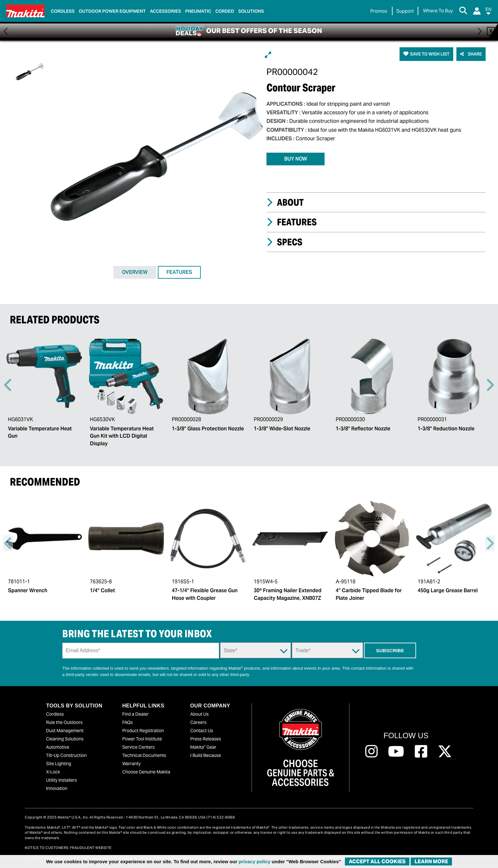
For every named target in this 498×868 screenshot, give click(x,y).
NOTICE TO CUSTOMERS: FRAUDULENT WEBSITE (68, 848)
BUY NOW (296, 159)
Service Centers (138, 747)
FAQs (128, 722)
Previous (8, 385)
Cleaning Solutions (65, 739)
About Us (199, 714)
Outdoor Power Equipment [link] (112, 11)
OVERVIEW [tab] (135, 272)
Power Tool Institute (142, 739)
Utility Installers (61, 780)
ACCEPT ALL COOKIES (377, 861)
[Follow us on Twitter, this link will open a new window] (445, 752)
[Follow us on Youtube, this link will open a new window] (396, 752)
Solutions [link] (251, 11)
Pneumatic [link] (198, 11)
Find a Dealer (135, 714)
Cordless (55, 714)
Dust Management (65, 731)
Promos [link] (379, 11)
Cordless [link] (63, 11)
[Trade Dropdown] (327, 650)
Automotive (58, 747)
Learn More (431, 861)
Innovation (57, 788)
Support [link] (405, 11)
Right (490, 385)
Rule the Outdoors (64, 722)
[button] (488, 12)
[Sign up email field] (141, 651)
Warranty (131, 764)
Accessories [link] (165, 11)
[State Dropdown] (256, 650)
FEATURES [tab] (179, 272)
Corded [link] (225, 11)
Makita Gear (203, 747)
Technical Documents (144, 755)
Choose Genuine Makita (146, 772)
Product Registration (143, 731)
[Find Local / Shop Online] (438, 11)
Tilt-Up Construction (66, 755)
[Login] (477, 11)
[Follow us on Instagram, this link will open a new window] (371, 752)
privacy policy (254, 861)
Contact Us (202, 731)
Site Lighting (59, 764)
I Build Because (206, 755)
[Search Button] (463, 11)
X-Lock (53, 772)
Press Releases (206, 739)
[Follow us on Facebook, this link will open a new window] (421, 752)
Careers (198, 722)
